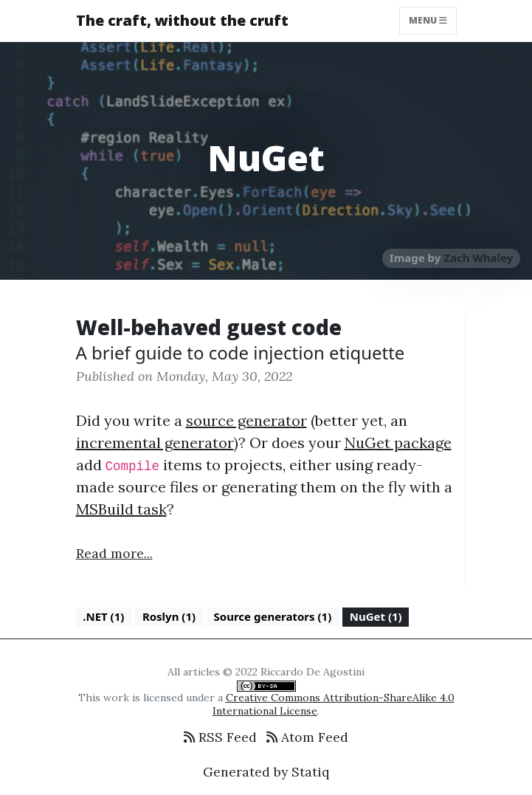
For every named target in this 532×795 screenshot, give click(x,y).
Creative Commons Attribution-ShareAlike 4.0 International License (334, 704)
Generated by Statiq (266, 772)
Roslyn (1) (169, 616)
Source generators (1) (273, 616)
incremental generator (155, 443)
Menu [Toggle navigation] (428, 20)
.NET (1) (103, 616)
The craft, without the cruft (182, 20)
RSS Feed (220, 737)
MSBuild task (121, 509)
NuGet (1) (376, 616)
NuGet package (398, 443)
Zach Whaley (478, 258)
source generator (246, 420)
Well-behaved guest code (209, 327)
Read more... (114, 553)
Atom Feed (307, 737)
